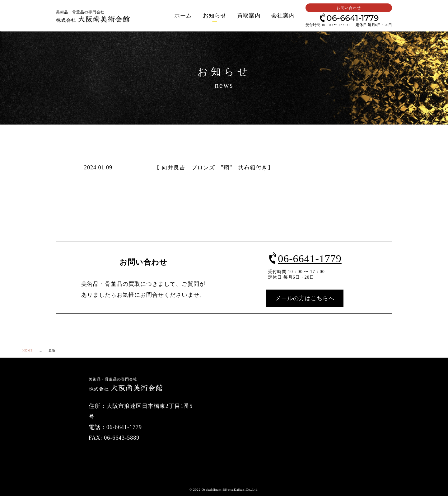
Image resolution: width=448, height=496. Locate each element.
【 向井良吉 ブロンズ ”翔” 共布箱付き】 (214, 168)
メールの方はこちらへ (305, 298)
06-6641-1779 (349, 18)
